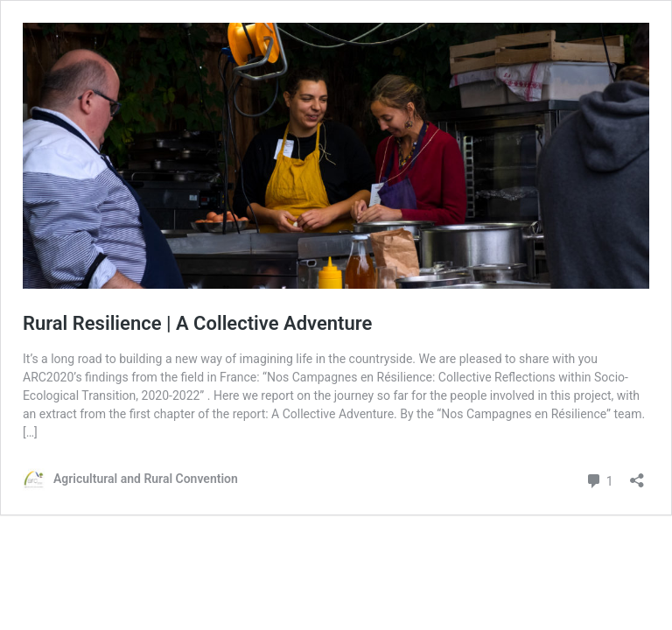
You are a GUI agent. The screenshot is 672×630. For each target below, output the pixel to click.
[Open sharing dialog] (637, 475)
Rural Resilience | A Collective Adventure (197, 323)
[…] (30, 432)
